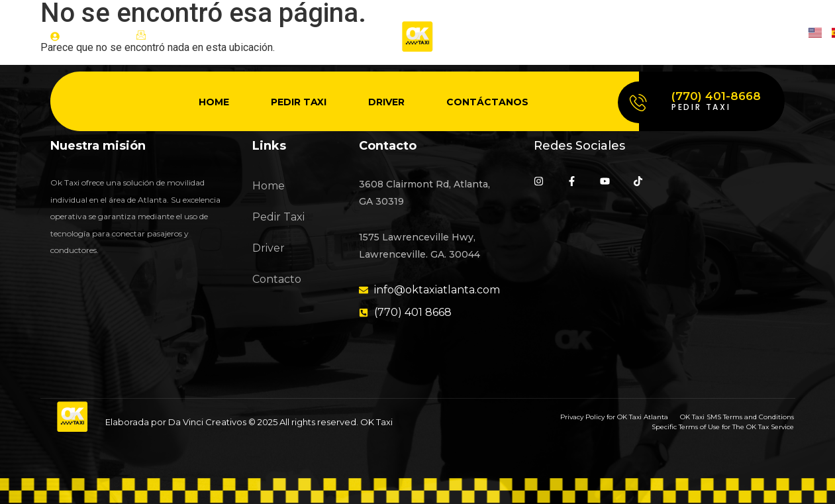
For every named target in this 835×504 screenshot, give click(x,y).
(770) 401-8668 (716, 96)
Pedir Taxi (299, 102)
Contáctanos (487, 102)
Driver (386, 102)
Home (214, 102)
